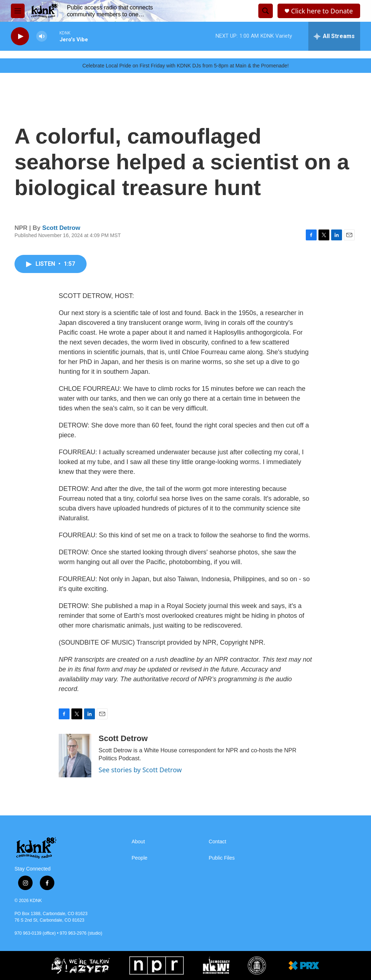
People (139, 858)
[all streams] (334, 36)
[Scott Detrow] (75, 756)
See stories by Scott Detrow (140, 770)
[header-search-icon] (266, 11)
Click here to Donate (322, 11)
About (138, 842)
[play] (20, 36)
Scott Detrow (61, 228)
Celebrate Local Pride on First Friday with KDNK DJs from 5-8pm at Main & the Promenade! (185, 66)
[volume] (42, 36)
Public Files (222, 858)
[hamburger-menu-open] (18, 11)
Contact (217, 842)
